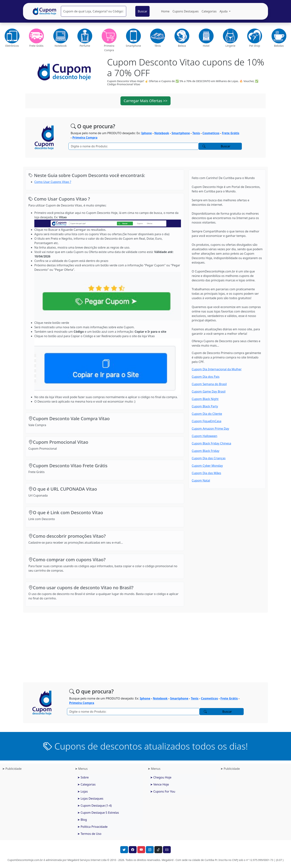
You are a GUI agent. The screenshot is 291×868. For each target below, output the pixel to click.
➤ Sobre (83, 777)
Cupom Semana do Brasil (209, 384)
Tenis (196, 133)
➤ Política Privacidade (93, 827)
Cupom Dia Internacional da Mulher (217, 369)
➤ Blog (82, 820)
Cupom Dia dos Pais (206, 377)
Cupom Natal (201, 480)
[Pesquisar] (94, 11)
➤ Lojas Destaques (90, 798)
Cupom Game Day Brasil (209, 391)
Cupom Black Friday (206, 451)
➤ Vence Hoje (160, 784)
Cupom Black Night (205, 399)
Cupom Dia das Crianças (209, 458)
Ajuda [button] (224, 11)
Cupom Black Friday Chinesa (211, 443)
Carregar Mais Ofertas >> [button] (145, 101)
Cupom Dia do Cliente (207, 414)
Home (165, 11)
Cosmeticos (211, 133)
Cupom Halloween (205, 436)
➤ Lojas (83, 791)
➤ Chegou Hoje (161, 777)
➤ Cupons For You (163, 791)
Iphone (147, 133)
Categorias (209, 11)
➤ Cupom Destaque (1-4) (95, 806)
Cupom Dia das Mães (206, 473)
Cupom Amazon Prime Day (210, 429)
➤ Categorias (86, 784)
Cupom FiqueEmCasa (206, 421)
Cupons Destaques (185, 11)
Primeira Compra (85, 138)
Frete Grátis (231, 133)
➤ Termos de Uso (89, 834)
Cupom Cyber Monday (207, 466)
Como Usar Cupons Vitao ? (53, 182)
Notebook (162, 133)
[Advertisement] (145, 644)
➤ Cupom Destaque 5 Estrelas (98, 813)
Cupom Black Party (205, 406)
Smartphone (181, 133)
